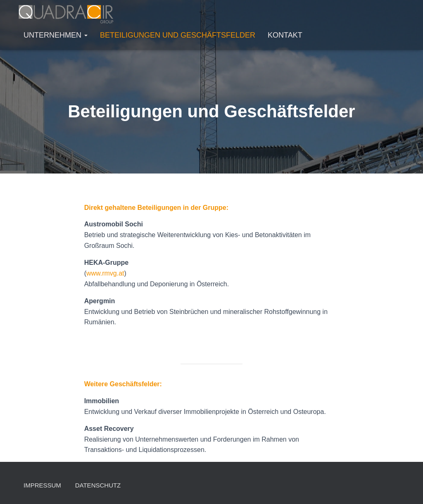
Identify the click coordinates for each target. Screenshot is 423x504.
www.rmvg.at (105, 273)
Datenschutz (98, 485)
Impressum (42, 485)
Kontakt (285, 35)
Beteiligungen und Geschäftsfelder (178, 35)
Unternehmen (56, 35)
